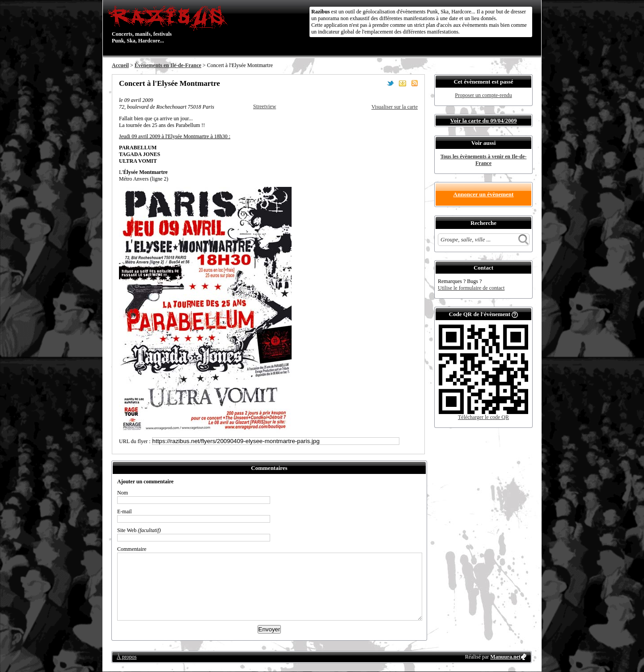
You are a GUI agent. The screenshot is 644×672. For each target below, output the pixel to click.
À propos (127, 657)
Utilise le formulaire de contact (471, 288)
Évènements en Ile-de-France (168, 65)
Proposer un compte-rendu (483, 95)
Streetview (265, 106)
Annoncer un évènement (484, 194)
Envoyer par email (402, 83)
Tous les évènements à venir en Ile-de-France (484, 160)
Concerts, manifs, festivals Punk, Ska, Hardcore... (170, 24)
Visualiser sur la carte (394, 107)
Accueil (120, 65)
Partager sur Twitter (390, 83)
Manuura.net (505, 657)
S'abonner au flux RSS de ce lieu (415, 83)
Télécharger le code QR (483, 417)
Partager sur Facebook (378, 83)
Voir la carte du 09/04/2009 (484, 120)
